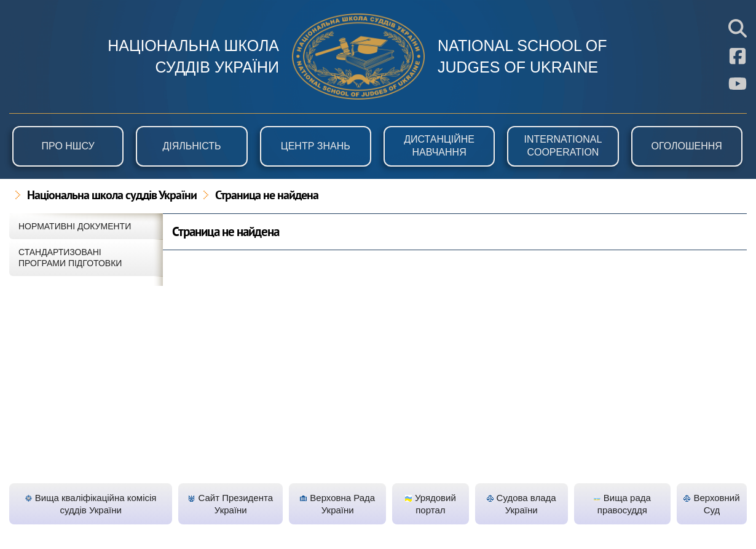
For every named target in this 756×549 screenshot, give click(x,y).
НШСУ (358, 57)
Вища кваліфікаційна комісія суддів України (91, 504)
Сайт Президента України (230, 504)
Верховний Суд (711, 504)
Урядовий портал (431, 504)
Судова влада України (522, 504)
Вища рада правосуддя (622, 504)
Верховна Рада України (337, 504)
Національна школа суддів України (112, 196)
